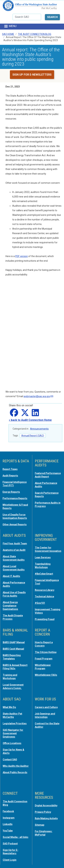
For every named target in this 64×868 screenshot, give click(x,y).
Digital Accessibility (46, 806)
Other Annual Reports (15, 525)
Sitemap (40, 825)
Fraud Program (44, 659)
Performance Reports (15, 498)
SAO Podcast (10, 844)
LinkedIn (8, 824)
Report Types (10, 469)
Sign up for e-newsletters (32, 75)
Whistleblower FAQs (46, 675)
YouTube (8, 831)
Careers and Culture (46, 707)
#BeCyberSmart (44, 574)
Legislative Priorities (15, 724)
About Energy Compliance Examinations (10, 606)
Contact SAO (10, 759)
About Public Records (15, 772)
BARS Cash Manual (13, 649)
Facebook (8, 811)
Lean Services (43, 557)
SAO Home (8, 34)
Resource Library (45, 590)
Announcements (39, 429)
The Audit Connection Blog (35, 34)
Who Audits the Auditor (16, 766)
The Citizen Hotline (46, 652)
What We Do (9, 707)
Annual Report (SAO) (33, 436)
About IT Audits (11, 576)
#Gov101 (40, 603)
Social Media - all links (16, 837)
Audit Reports (10, 476)
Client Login (10, 860)
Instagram (9, 818)
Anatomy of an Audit (14, 550)
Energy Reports (11, 492)
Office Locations (12, 743)
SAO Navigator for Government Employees (13, 733)
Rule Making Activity (46, 818)
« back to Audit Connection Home (30, 420)
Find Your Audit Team (15, 544)
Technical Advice (44, 596)
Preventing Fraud (45, 619)
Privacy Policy (43, 812)
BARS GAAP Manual (14, 642)
